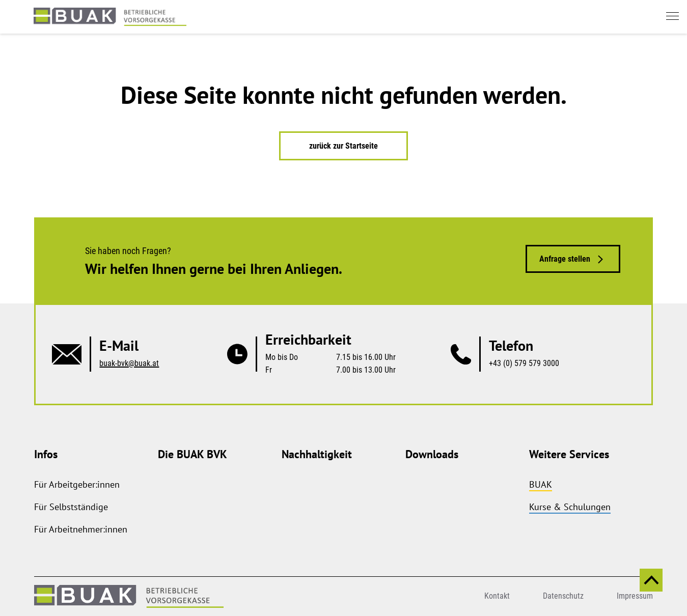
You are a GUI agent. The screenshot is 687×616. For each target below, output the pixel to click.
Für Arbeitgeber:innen (77, 484)
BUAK (541, 484)
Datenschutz (563, 596)
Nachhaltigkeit (317, 454)
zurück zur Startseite (343, 146)
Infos (46, 454)
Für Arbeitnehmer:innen (81, 529)
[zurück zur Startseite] (110, 17)
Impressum (635, 596)
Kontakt (497, 596)
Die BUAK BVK (193, 454)
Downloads (432, 454)
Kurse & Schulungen (570, 507)
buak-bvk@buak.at (129, 363)
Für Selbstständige (71, 507)
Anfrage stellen (565, 259)
